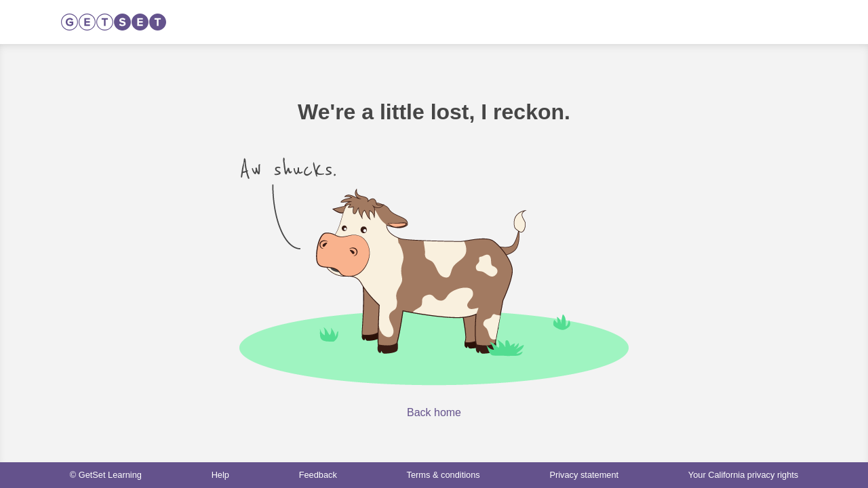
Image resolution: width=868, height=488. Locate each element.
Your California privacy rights (743, 475)
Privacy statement (584, 475)
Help (220, 475)
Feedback (318, 475)
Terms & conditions (443, 475)
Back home (434, 412)
